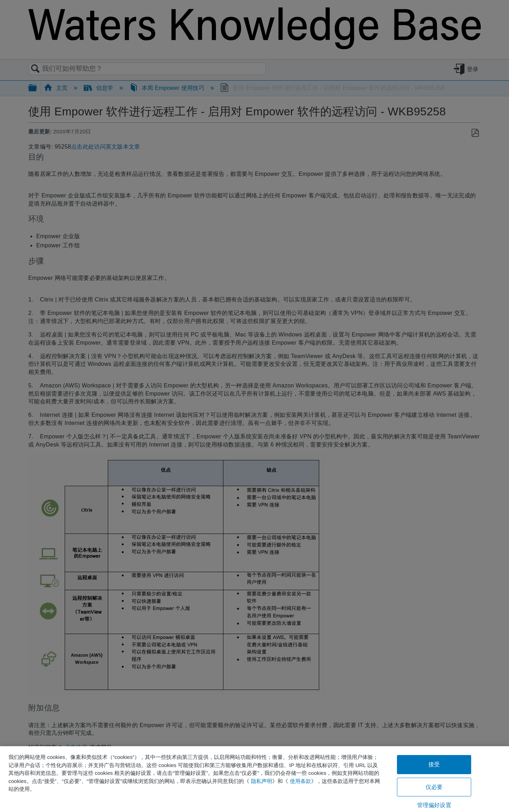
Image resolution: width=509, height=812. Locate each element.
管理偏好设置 (434, 805)
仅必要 (434, 787)
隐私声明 (262, 781)
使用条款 (300, 781)
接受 (434, 764)
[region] (255, 779)
